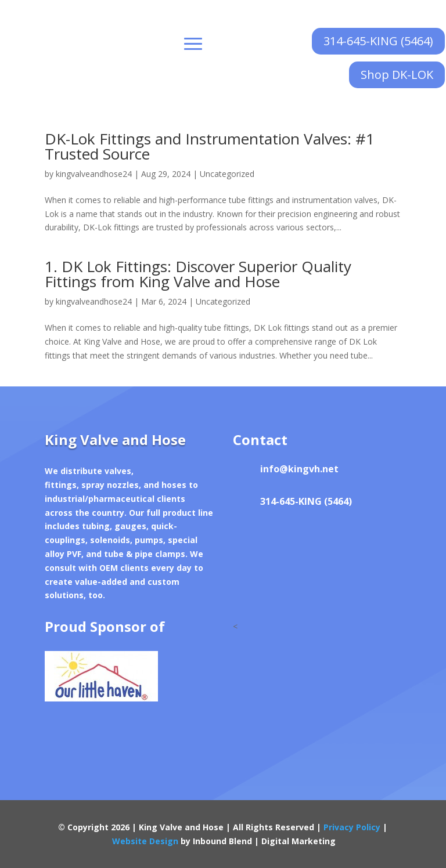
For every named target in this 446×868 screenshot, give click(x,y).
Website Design (145, 841)
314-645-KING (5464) (378, 41)
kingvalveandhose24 (94, 174)
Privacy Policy (352, 827)
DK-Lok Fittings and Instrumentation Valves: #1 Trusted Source (210, 146)
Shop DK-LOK (397, 75)
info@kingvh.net (299, 469)
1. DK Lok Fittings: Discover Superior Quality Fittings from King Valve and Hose (198, 274)
